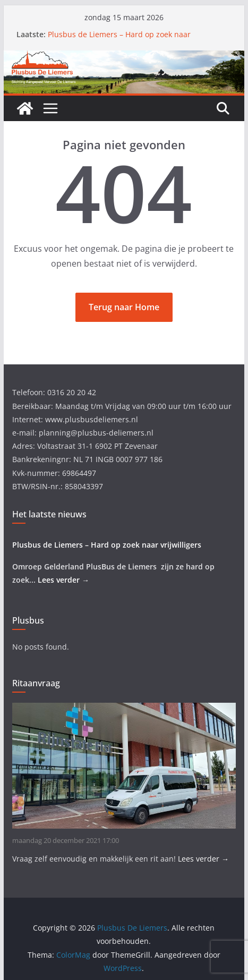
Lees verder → (63, 580)
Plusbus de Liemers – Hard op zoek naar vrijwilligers (107, 545)
